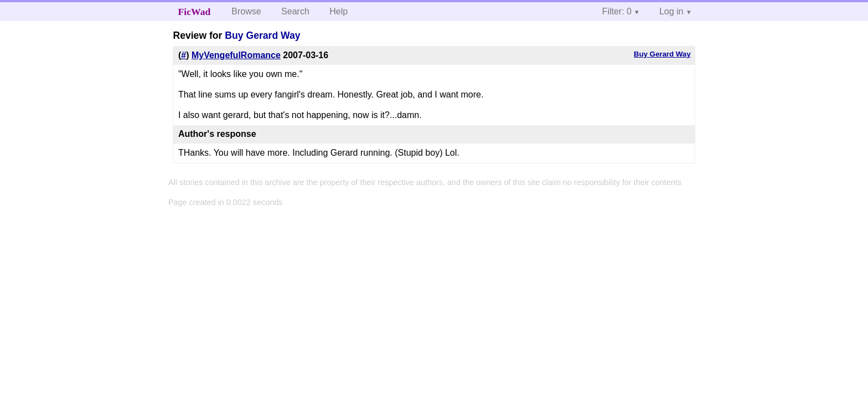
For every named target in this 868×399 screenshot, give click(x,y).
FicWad (195, 12)
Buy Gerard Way (262, 35)
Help (339, 11)
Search (295, 11)
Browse (246, 11)
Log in (671, 11)
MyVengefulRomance (236, 55)
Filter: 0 (617, 11)
